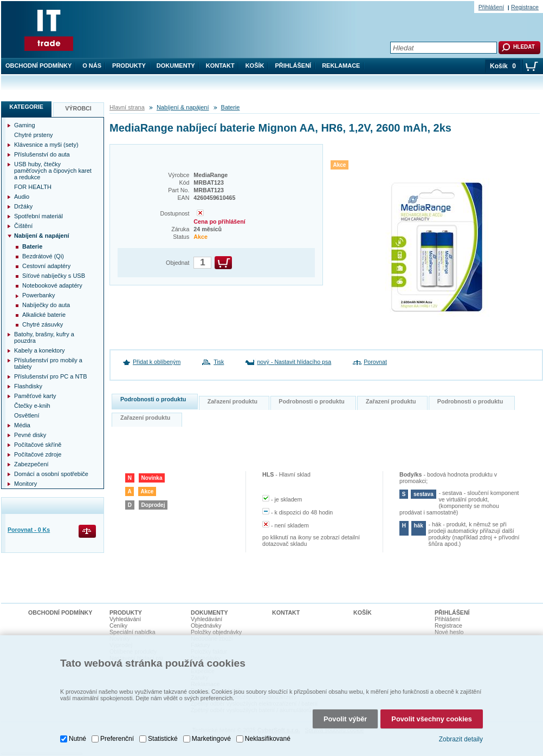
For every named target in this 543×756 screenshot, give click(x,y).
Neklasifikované (268, 737)
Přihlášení (293, 66)
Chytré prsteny (34, 135)
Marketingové (211, 737)
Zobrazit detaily (461, 737)
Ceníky (118, 625)
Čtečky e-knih (32, 406)
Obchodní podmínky (38, 66)
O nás (92, 66)
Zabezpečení (31, 464)
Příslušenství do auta (42, 154)
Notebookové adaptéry (52, 285)
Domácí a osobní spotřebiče (51, 474)
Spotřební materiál (38, 216)
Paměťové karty (35, 396)
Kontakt (220, 66)
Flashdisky (28, 386)
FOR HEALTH (33, 187)
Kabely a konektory (40, 350)
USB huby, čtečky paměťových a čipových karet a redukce (53, 171)
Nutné (77, 737)
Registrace (525, 7)
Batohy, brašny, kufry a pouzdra (44, 337)
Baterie (231, 107)
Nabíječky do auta (46, 305)
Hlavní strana (127, 107)
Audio (22, 197)
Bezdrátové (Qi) (43, 256)
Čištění (23, 226)
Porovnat (375, 362)
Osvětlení (27, 415)
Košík (255, 66)
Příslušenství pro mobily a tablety (48, 363)
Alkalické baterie (44, 315)
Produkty (129, 66)
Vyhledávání (125, 619)
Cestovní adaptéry (46, 266)
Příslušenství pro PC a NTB (51, 376)
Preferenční (117, 737)
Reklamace (341, 66)
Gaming (25, 125)
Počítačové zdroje (38, 454)
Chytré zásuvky (43, 324)
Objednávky (206, 625)
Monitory (25, 484)
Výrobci (78, 108)
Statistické (163, 737)
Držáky (23, 206)
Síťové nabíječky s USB (54, 276)
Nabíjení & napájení (183, 107)
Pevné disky (30, 435)
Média (22, 425)
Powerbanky (39, 295)
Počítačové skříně (38, 445)
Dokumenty (176, 66)
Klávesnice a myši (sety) (46, 145)
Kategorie (26, 107)
